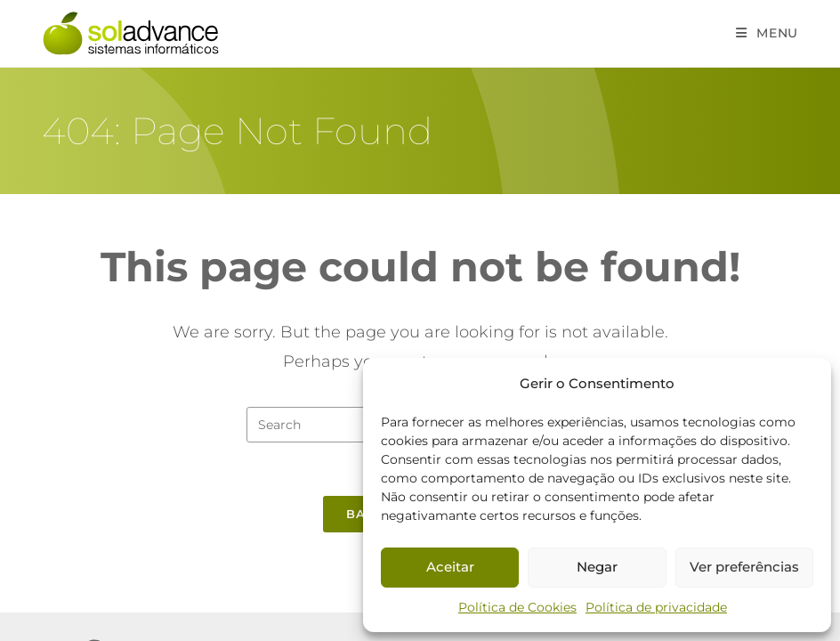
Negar (597, 567)
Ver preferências (744, 567)
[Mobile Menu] (767, 33)
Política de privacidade (656, 607)
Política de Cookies (517, 607)
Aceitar (450, 567)
